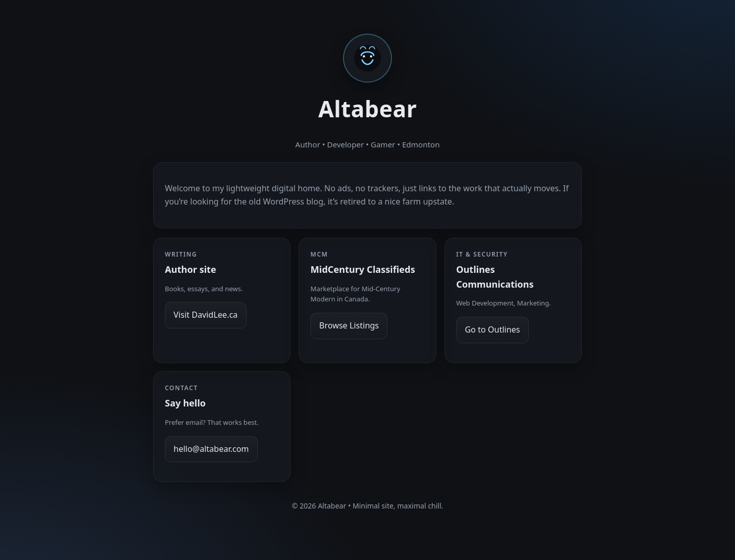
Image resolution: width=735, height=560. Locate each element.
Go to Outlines (493, 329)
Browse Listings (349, 325)
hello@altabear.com (211, 449)
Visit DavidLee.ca (206, 315)
